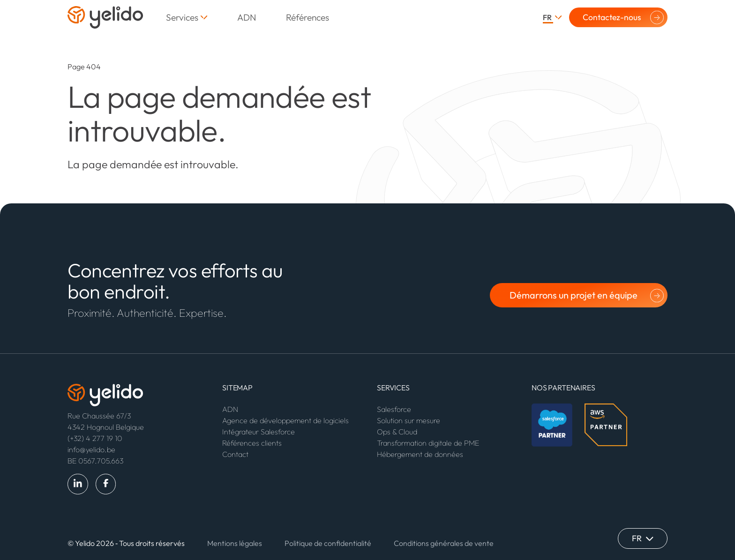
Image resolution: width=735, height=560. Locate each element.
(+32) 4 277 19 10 (95, 438)
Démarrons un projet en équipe (574, 295)
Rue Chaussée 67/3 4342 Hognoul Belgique (106, 421)
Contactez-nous (612, 17)
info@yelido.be (91, 449)
